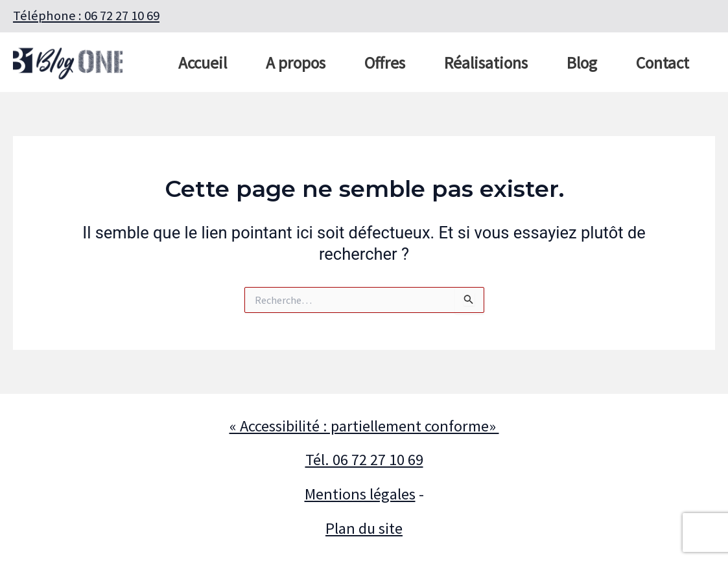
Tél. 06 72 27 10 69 (364, 460)
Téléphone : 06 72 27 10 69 (86, 16)
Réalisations (486, 63)
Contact (663, 63)
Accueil (203, 63)
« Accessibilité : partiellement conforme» (364, 426)
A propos (296, 63)
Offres (385, 63)
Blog (582, 63)
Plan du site (364, 528)
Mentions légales (360, 494)
